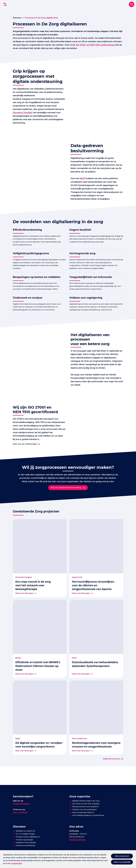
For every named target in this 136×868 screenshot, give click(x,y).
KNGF (84, 184)
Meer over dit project (24, 612)
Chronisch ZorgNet (46, 116)
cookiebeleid (16, 863)
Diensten (17, 18)
